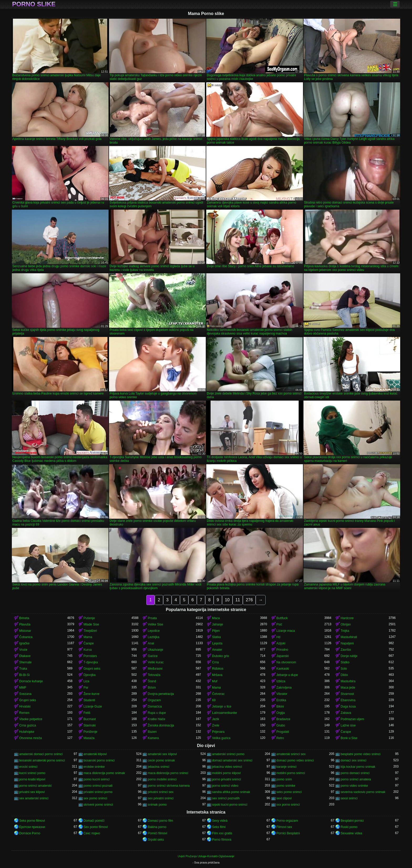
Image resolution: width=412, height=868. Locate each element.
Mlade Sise (91, 624)
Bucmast (90, 719)
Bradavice (283, 719)
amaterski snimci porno (228, 754)
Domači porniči (94, 821)
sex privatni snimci (161, 798)
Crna (215, 662)
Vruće (23, 650)
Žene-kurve (92, 694)
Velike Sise (155, 624)
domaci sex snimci (353, 760)
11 (238, 600)
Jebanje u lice (222, 706)
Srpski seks (156, 840)
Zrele (216, 725)
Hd (278, 637)
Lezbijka (153, 637)
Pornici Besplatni (288, 833)
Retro (280, 738)
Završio (346, 650)
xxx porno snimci (288, 805)
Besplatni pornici (352, 821)
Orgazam (154, 700)
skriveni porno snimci (98, 805)
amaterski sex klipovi (162, 754)
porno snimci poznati (98, 786)
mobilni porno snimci (291, 773)
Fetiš (87, 713)
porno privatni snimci (226, 779)
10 (227, 600)
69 (214, 700)
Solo (344, 669)
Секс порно (92, 833)
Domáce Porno (30, 833)
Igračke (24, 643)
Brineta (24, 618)
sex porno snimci (95, 798)
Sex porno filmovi (96, 827)
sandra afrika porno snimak (231, 792)
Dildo (344, 675)
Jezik (216, 719)
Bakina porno (157, 827)
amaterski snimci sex (291, 754)
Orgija (281, 713)
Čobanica (26, 637)
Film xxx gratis (222, 833)
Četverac (218, 694)
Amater (217, 650)
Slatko (345, 662)
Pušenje (89, 618)
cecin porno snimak (161, 760)
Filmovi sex (284, 827)
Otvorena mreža (30, 738)
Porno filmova (222, 840)
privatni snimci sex (161, 792)
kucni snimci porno (32, 773)
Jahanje (218, 624)
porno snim (284, 779)
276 (249, 600)
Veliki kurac (156, 662)
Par (86, 688)
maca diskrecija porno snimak (104, 773)
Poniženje (91, 732)
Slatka (216, 637)
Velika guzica (221, 738)
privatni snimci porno (98, 792)
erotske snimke (94, 767)
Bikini (280, 706)
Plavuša (25, 624)
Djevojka (90, 675)
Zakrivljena (284, 688)
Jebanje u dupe (287, 675)
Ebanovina (348, 700)
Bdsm (152, 688)
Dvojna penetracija (161, 694)
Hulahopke (27, 732)
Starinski (90, 725)
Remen (24, 713)
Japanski (283, 656)
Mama (88, 637)
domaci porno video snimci (295, 760)
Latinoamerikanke (225, 713)
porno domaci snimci (355, 773)
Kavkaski (283, 669)
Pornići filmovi (157, 833)
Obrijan (346, 624)
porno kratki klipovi (32, 779)
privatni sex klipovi (32, 792)
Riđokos (218, 669)
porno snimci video (225, 786)
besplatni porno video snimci (360, 754)
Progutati (283, 732)
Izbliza (281, 681)
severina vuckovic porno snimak (363, 792)
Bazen (152, 732)
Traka (23, 669)
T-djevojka (91, 662)
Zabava (346, 713)
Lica (86, 681)
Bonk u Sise (349, 738)
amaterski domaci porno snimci (41, 754)
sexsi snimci (349, 798)
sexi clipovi (284, 798)
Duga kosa (348, 706)
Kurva (88, 650)
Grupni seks (92, 669)
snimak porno (157, 805)
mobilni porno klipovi (226, 773)
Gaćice (153, 656)
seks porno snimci (289, 792)
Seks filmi (219, 827)
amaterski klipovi (95, 754)
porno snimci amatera (356, 779)
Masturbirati (349, 637)
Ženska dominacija (161, 725)
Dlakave (25, 656)
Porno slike (34, 4)
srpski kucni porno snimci (230, 805)
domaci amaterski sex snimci (232, 760)
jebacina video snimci (227, 767)
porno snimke (286, 786)
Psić (279, 624)
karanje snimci (287, 767)
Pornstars (90, 656)
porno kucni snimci (97, 779)
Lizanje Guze (93, 706)
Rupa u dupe (157, 713)
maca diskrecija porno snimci (168, 773)
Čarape (89, 643)
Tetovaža (154, 675)
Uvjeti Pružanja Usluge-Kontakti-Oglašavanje (206, 856)
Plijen (216, 631)
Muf (215, 681)
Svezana (25, 694)
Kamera (153, 738)
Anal (151, 643)
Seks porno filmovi (32, 821)
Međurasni (155, 669)
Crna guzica (28, 725)
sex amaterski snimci (34, 798)
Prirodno (282, 650)
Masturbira (348, 681)
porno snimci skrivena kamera (169, 786)
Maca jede (348, 688)
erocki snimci (28, 767)
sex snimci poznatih (226, 798)
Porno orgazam (287, 821)
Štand (152, 681)
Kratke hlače (156, 719)
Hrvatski (25, 706)
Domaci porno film (160, 821)
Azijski (281, 643)
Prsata (152, 618)
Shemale (25, 662)
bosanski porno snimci (99, 760)
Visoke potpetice (31, 719)
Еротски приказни (32, 827)
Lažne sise (348, 725)
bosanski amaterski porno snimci (42, 760)
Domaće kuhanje (31, 681)
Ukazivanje (155, 650)
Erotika (281, 700)
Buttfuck (282, 618)
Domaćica (155, 706)
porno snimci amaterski (35, 786)
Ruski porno (349, 827)
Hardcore (347, 618)
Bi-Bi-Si (24, 675)
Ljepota (217, 643)
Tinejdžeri (90, 631)
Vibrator (282, 694)
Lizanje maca (286, 631)
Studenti (89, 700)
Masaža (89, 738)
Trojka (345, 631)
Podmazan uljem (352, 719)
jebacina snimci (158, 767)
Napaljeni (347, 643)
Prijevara (218, 732)
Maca (216, 618)
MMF (23, 688)
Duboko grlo (221, 656)
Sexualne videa (351, 833)
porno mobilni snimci (162, 779)
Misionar (25, 631)
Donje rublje (349, 656)
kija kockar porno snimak (358, 767)
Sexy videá (220, 821)
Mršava (217, 675)
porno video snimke (354, 786)
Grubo (281, 725)
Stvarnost (347, 694)
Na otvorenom (286, 662)
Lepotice (154, 631)
